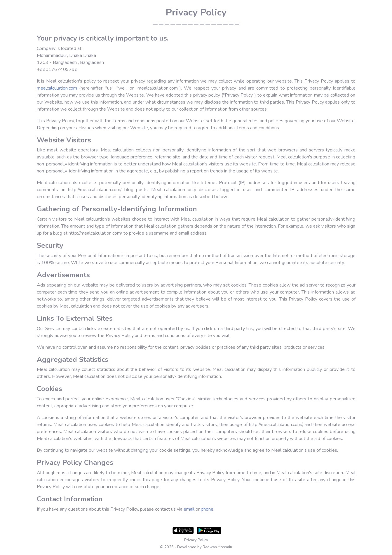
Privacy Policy (196, 540)
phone (207, 509)
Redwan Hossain (217, 547)
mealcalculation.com (57, 88)
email (189, 509)
